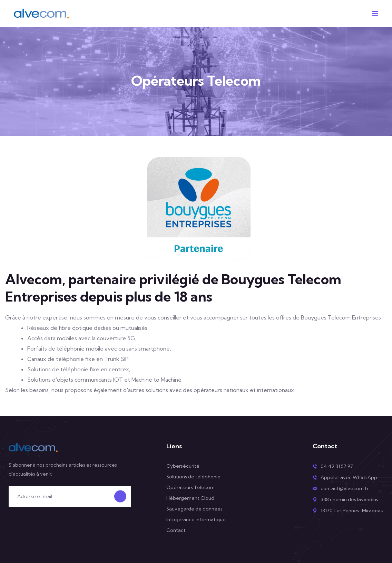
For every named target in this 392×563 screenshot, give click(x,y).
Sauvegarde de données (194, 509)
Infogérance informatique (196, 519)
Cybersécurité (183, 466)
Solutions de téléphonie (193, 477)
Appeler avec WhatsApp (349, 477)
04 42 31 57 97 (337, 466)
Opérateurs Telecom (190, 487)
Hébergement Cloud (190, 498)
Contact (176, 530)
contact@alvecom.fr (345, 488)
